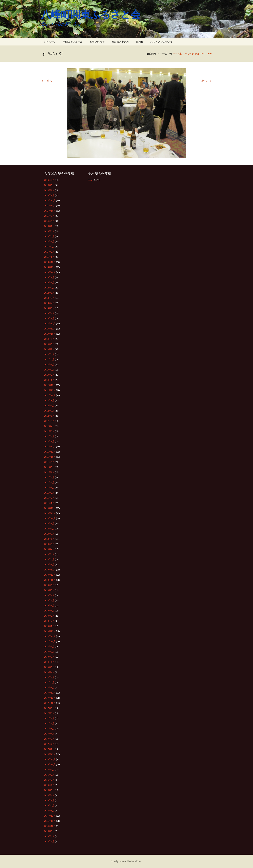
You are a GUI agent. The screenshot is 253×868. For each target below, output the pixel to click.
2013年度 (177, 54)
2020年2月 (49, 559)
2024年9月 (49, 277)
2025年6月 (49, 231)
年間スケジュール (73, 42)
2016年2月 (49, 805)
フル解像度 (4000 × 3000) (200, 54)
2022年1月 (49, 441)
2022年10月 (50, 395)
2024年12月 (50, 262)
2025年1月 (49, 257)
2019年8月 (49, 590)
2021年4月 (49, 488)
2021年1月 (49, 503)
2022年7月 (49, 411)
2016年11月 (50, 759)
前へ (46, 81)
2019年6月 (49, 600)
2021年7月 (49, 472)
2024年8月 (49, 282)
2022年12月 (50, 385)
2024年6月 (49, 293)
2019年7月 (49, 595)
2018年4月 (49, 672)
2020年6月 (49, 539)
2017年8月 (49, 713)
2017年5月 (49, 729)
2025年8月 (49, 221)
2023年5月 (49, 359)
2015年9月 (49, 831)
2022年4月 (49, 426)
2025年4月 (49, 241)
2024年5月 (49, 298)
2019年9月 (49, 585)
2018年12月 (50, 631)
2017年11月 (50, 698)
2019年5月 (49, 606)
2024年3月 (49, 308)
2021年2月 (49, 498)
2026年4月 (49, 180)
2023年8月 (49, 344)
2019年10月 (50, 580)
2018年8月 (49, 652)
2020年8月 (49, 529)
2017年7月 (49, 718)
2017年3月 (49, 739)
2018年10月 (50, 641)
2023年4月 (49, 365)
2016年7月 (49, 780)
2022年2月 (49, 436)
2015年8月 (49, 836)
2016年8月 (49, 775)
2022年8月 (49, 406)
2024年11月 (50, 267)
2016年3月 (49, 800)
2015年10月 (50, 826)
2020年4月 (49, 549)
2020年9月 (49, 523)
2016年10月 (50, 764)
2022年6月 (49, 416)
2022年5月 (49, 421)
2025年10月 (50, 211)
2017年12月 (50, 693)
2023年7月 (49, 349)
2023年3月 (49, 370)
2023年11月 (50, 329)
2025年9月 (49, 216)
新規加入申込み (120, 42)
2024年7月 (49, 288)
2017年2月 (49, 744)
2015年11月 (50, 821)
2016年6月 (49, 785)
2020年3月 (49, 554)
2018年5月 (49, 667)
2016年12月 (50, 754)
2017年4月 (49, 734)
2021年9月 (49, 462)
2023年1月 (49, 380)
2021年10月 (50, 457)
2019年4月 (49, 611)
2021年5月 (49, 482)
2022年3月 (49, 431)
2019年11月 (50, 575)
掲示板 (140, 42)
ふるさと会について (162, 42)
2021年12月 (50, 447)
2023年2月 (49, 375)
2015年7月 (49, 841)
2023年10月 (50, 334)
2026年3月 (49, 185)
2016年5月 (49, 790)
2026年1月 (49, 195)
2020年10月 (50, 518)
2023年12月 (50, 324)
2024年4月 (49, 303)
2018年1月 (49, 688)
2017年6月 (49, 723)
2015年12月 (50, 816)
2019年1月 (49, 626)
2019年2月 (49, 621)
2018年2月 (49, 682)
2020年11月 (50, 513)
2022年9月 (49, 400)
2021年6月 (49, 477)
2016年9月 (49, 770)
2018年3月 (49, 677)
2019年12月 (50, 570)
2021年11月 (50, 452)
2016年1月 (49, 811)
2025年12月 (50, 200)
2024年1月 (49, 318)
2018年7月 (49, 657)
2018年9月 (49, 647)
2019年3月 (49, 616)
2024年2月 (49, 313)
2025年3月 (49, 247)
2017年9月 (49, 708)
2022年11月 (50, 390)
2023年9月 (49, 339)
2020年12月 (50, 508)
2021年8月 (49, 467)
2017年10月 (50, 703)
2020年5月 (49, 544)
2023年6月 (49, 354)
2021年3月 (49, 493)
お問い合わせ (97, 42)
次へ (207, 81)
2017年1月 (49, 749)
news (90, 180)
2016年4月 (49, 795)
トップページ (48, 42)
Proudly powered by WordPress (127, 861)
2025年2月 (49, 252)
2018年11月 (50, 636)
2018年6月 (49, 662)
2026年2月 (49, 190)
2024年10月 (50, 272)
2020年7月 (49, 534)
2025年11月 (50, 206)
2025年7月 (49, 226)
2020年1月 (49, 564)
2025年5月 (49, 236)
